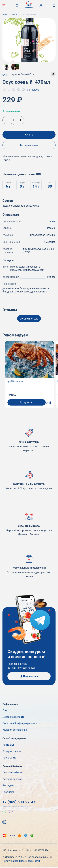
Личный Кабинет (12, 773)
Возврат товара (12, 751)
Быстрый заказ (29, 145)
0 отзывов (33, 90)
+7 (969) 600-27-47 (19, 802)
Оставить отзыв (29, 319)
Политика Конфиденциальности (21, 723)
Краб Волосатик (15, 381)
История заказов (12, 779)
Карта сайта (9, 758)
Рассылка (8, 792)
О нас (6, 710)
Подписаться (29, 676)
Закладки (8, 785)
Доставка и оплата (13, 717)
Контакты (8, 745)
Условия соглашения (15, 730)
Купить (29, 135)
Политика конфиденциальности (21, 861)
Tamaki (52, 221)
